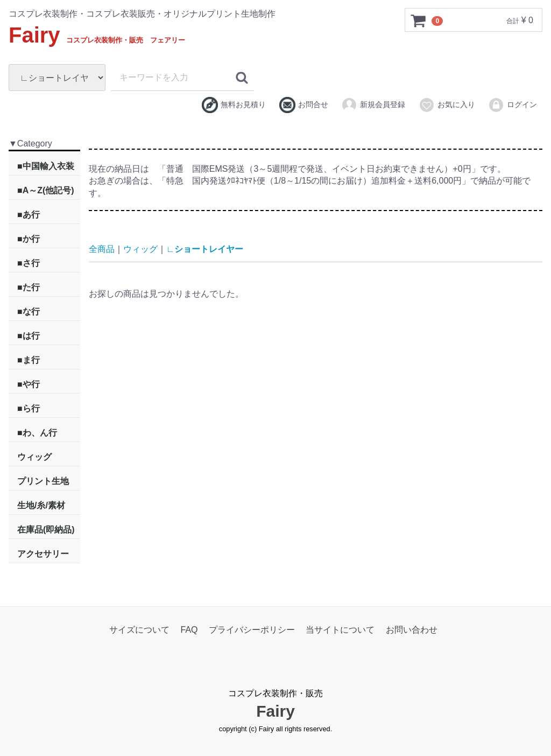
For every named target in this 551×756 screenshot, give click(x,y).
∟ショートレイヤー (205, 249)
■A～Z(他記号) (46, 190)
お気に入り (447, 105)
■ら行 (29, 408)
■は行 (29, 336)
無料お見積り (234, 105)
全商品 (102, 249)
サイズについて (139, 630)
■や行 (29, 384)
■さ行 (29, 263)
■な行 (29, 311)
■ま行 (29, 360)
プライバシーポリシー (252, 630)
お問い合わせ (412, 630)
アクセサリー (43, 554)
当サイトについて (340, 630)
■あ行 (29, 215)
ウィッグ (34, 457)
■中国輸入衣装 (46, 166)
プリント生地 (43, 481)
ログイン (513, 105)
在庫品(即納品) (46, 530)
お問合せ (304, 105)
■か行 (29, 239)
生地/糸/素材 (41, 505)
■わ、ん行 (37, 433)
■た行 (29, 287)
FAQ (189, 630)
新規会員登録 (373, 105)
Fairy (97, 35)
